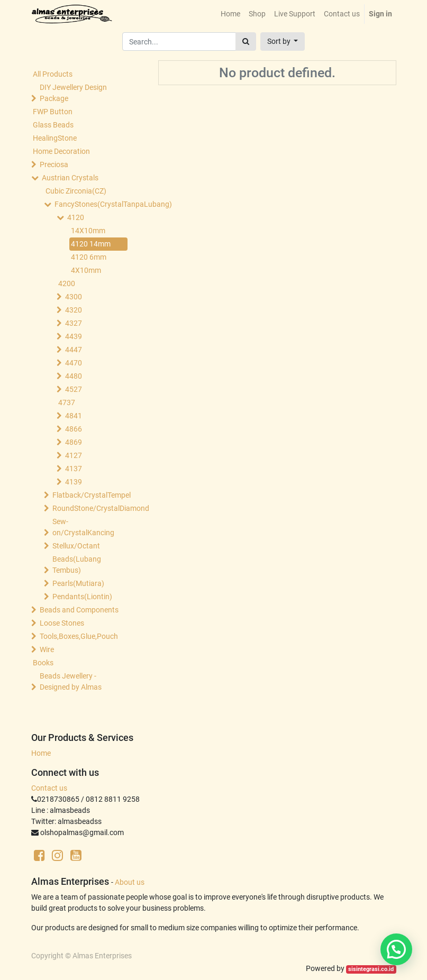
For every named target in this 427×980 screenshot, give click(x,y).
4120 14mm (91, 244)
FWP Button (53, 112)
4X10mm (86, 270)
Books (43, 663)
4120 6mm (89, 257)
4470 (74, 363)
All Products (53, 74)
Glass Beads (53, 125)
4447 (74, 350)
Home (41, 753)
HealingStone (55, 138)
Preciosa (54, 164)
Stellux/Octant (76, 546)
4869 (74, 442)
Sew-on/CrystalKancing (83, 527)
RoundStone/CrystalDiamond (91, 508)
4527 (74, 389)
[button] (283, 42)
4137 (74, 469)
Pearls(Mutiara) (78, 583)
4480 (74, 376)
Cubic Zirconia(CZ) (76, 191)
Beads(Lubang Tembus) (77, 565)
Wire (47, 649)
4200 (67, 283)
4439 (74, 336)
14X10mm (88, 231)
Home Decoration (61, 151)
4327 (74, 323)
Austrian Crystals (70, 178)
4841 (74, 416)
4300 (74, 297)
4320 (74, 310)
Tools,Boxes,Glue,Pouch (79, 636)
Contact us (49, 788)
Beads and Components (79, 610)
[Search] (246, 42)
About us (130, 882)
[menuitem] (230, 14)
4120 (76, 217)
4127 (74, 455)
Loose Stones (62, 623)
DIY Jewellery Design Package (73, 93)
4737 (67, 402)
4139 (74, 482)
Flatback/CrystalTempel (91, 495)
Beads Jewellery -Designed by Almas (71, 681)
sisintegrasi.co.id (371, 969)
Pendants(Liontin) (82, 597)
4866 (74, 429)
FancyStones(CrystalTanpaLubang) (93, 204)
